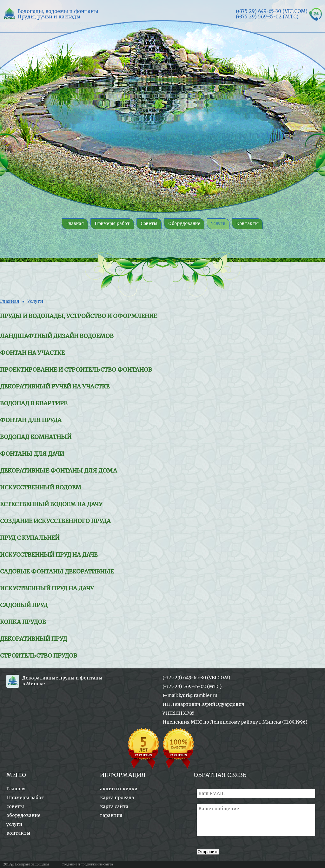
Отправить (208, 852)
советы (15, 806)
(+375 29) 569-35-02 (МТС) (192, 686)
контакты (18, 833)
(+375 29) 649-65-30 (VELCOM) (196, 678)
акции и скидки (119, 789)
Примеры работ (25, 798)
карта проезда (117, 798)
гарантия (111, 815)
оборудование (23, 815)
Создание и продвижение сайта (87, 864)
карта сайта (114, 806)
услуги (14, 824)
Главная (10, 301)
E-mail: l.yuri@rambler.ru (190, 695)
